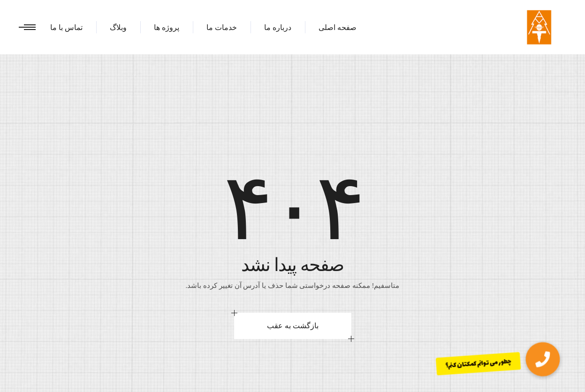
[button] (543, 359)
